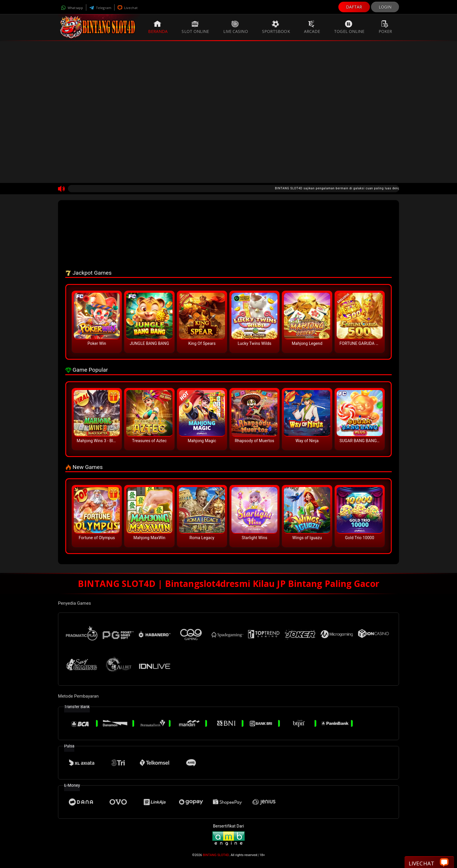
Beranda (158, 27)
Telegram (100, 8)
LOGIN (385, 7)
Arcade (312, 27)
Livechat (128, 8)
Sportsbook (276, 27)
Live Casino (236, 27)
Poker (385, 27)
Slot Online (195, 27)
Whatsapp (72, 8)
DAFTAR (354, 7)
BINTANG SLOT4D (216, 855)
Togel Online (349, 27)
